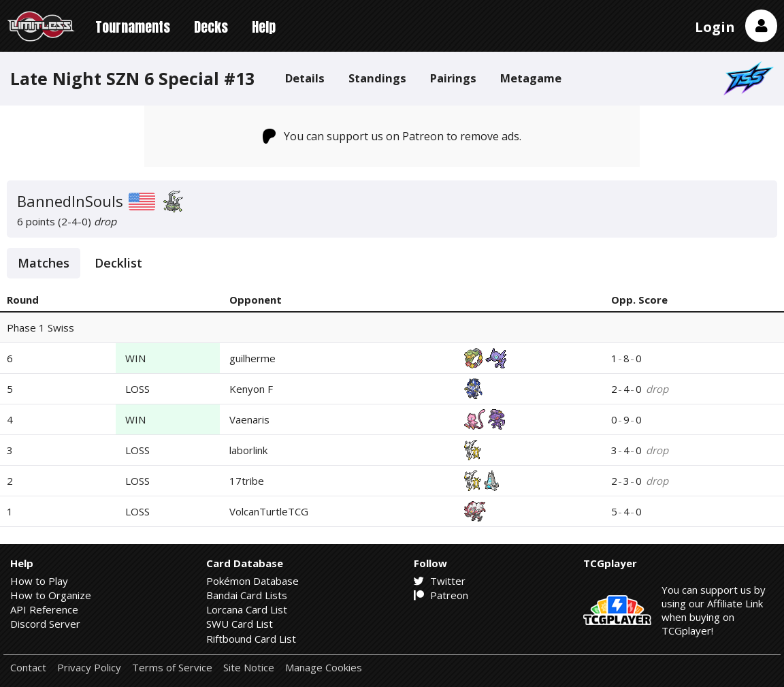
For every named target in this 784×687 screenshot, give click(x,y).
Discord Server (45, 624)
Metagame (531, 78)
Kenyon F (251, 389)
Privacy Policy (89, 668)
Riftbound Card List (251, 639)
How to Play (39, 581)
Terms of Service (172, 668)
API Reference (44, 609)
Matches (44, 263)
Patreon (441, 595)
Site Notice (249, 668)
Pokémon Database (252, 581)
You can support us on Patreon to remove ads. (392, 136)
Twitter (440, 581)
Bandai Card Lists (247, 595)
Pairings (453, 78)
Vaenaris (249, 419)
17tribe (247, 481)
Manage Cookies (324, 668)
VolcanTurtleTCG (269, 511)
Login (715, 27)
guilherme (252, 358)
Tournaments (133, 27)
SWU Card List (240, 624)
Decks (211, 27)
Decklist (118, 263)
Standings (377, 78)
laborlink (248, 450)
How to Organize (51, 595)
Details (305, 78)
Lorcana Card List (247, 609)
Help (264, 27)
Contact (28, 668)
